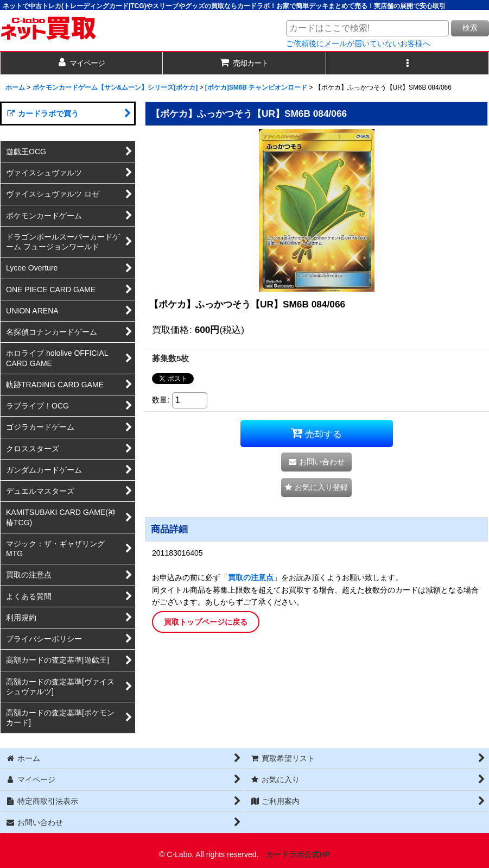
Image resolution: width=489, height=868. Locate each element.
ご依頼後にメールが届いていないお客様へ (358, 43)
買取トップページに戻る (206, 622)
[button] (408, 63)
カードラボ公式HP (298, 854)
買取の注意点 (251, 577)
